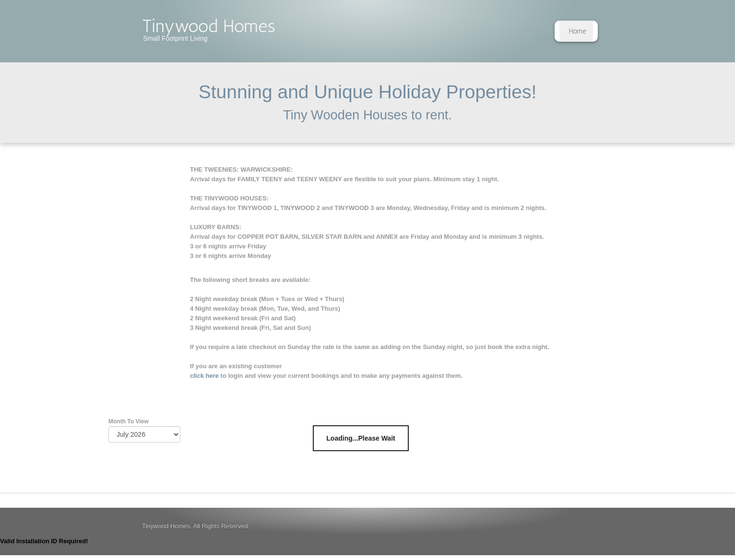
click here (204, 376)
